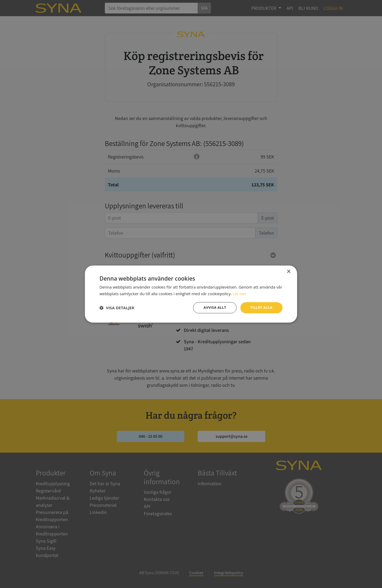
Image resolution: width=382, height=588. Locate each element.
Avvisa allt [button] (212, 308)
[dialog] (191, 294)
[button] (117, 308)
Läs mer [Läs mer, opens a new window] (240, 293)
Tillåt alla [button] (261, 308)
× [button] (288, 271)
